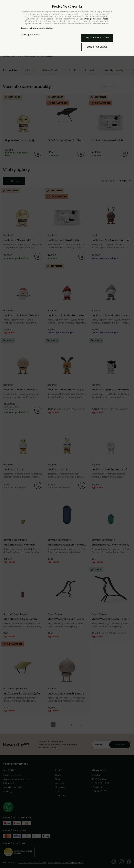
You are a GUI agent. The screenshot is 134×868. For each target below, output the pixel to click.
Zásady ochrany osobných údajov (37, 28)
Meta (106, 19)
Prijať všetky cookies (97, 38)
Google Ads (91, 19)
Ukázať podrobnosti (31, 35)
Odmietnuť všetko (97, 47)
